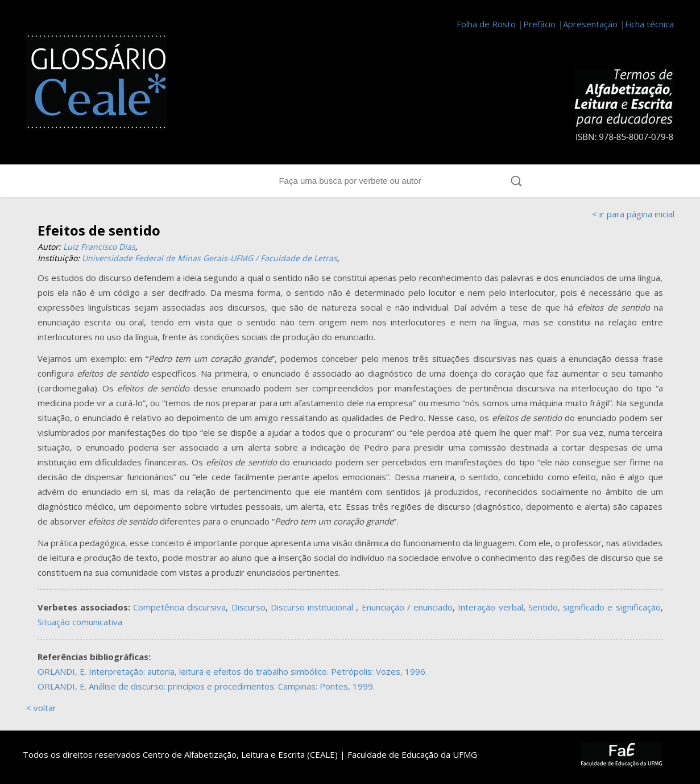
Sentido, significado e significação (595, 607)
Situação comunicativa (80, 622)
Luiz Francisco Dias (99, 247)
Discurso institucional (314, 607)
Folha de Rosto (486, 24)
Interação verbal (490, 607)
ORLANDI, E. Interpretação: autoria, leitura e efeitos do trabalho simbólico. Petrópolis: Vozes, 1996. (232, 671)
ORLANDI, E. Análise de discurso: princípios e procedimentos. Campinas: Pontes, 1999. (206, 686)
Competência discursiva (179, 607)
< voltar (41, 708)
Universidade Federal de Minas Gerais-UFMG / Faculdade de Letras (210, 258)
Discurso (248, 607)
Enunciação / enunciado (407, 607)
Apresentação (590, 24)
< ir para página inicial (633, 214)
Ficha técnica (649, 24)
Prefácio (539, 24)
